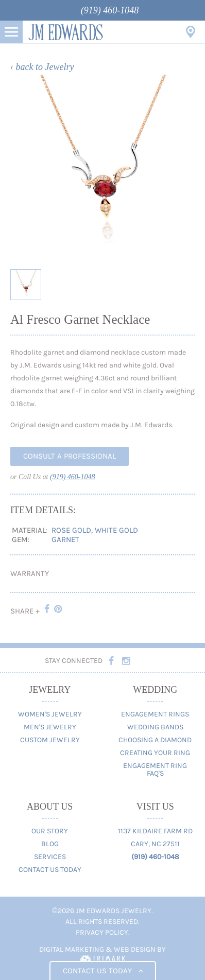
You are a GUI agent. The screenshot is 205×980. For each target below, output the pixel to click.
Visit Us (191, 32)
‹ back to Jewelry (42, 67)
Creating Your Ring (155, 753)
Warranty (30, 573)
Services (50, 857)
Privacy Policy (102, 932)
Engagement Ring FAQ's (155, 769)
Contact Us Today (50, 870)
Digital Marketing (72, 949)
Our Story (50, 831)
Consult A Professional (70, 456)
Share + (25, 611)
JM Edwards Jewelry (66, 32)
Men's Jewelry (50, 727)
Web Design (135, 949)
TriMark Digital (103, 960)
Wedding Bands (155, 727)
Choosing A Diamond (155, 740)
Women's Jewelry (50, 714)
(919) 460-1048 (110, 10)
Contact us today (103, 971)
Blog (50, 844)
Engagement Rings (155, 714)
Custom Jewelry (50, 740)
